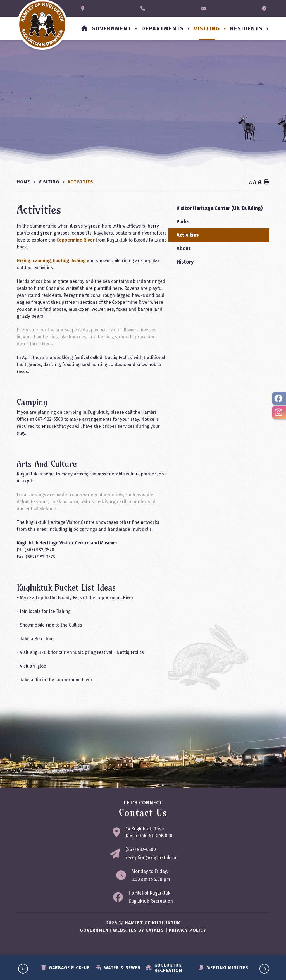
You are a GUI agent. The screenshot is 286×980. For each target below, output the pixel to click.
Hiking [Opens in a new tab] (134, 261)
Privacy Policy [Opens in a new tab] (187, 937)
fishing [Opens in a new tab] (190, 261)
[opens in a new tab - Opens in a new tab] (279, 398)
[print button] (266, 182)
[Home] (84, 28)
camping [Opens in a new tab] (153, 261)
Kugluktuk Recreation (151, 908)
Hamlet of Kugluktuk (149, 900)
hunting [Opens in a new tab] (172, 261)
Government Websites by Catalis (122, 937)
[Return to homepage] (28, 182)
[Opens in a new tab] (84, 9)
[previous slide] (23, 969)
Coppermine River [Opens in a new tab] (213, 240)
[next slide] (264, 969)
